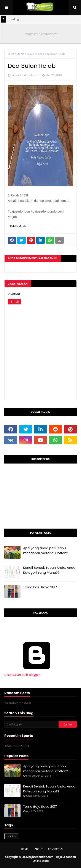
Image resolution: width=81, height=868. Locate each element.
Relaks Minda (35, 54)
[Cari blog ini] (31, 724)
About (39, 849)
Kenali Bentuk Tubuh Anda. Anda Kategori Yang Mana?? (49, 570)
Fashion (11, 836)
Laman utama (16, 54)
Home (25, 849)
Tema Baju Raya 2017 (40, 587)
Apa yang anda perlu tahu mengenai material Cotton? (46, 550)
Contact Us (55, 849)
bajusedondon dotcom (25, 75)
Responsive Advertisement (40, 34)
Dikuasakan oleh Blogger (37, 673)
